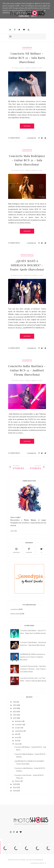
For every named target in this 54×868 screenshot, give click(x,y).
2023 (15, 712)
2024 (15, 708)
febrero (18, 781)
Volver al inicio (38, 863)
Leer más (27, 126)
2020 (15, 784)
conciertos (27, 47)
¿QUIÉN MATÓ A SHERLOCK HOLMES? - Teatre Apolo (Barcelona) (27, 265)
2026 (15, 702)
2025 (15, 705)
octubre (18, 728)
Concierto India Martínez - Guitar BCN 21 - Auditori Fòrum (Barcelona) (27, 370)
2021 (15, 718)
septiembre (19, 731)
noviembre (19, 724)
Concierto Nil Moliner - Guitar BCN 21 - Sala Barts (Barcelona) (27, 58)
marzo (17, 744)
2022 (15, 715)
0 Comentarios (14, 138)
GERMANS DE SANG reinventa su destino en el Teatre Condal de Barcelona (33, 657)
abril (16, 741)
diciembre (18, 721)
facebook (29, 550)
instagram (16, 550)
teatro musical (27, 255)
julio (16, 734)
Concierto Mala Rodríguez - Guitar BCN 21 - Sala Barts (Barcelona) (27, 160)
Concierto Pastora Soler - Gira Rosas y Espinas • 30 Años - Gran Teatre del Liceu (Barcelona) (34, 669)
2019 (15, 787)
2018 (15, 791)
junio (17, 737)
